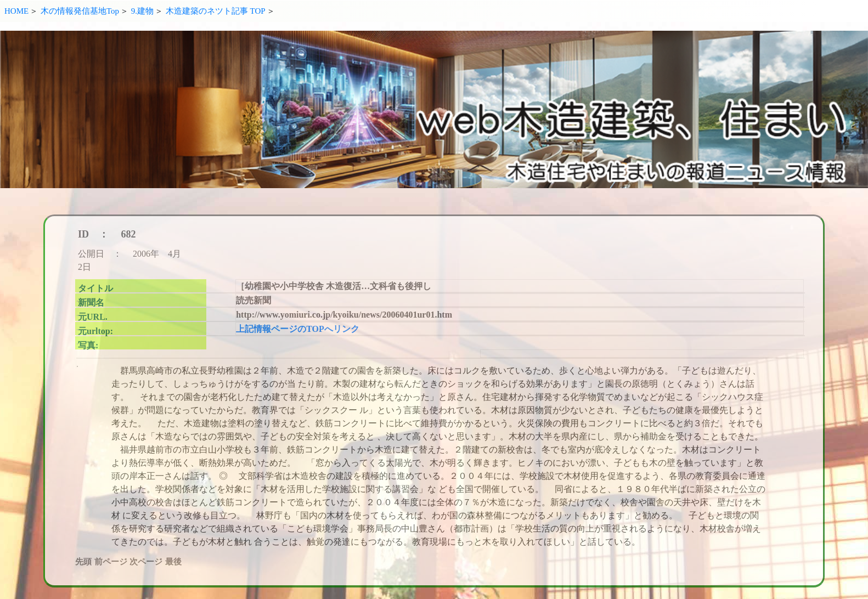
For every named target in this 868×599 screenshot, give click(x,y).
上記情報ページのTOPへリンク (298, 329)
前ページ (111, 562)
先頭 (83, 562)
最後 (173, 562)
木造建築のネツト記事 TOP (216, 11)
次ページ (146, 562)
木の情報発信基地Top (80, 11)
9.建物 (142, 11)
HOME (16, 11)
